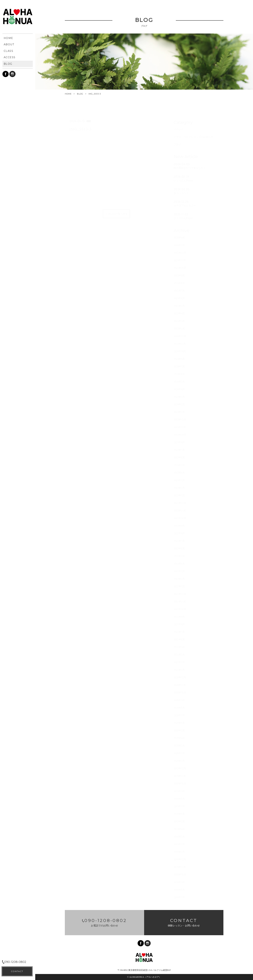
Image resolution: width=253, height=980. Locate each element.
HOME (68, 94)
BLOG (80, 94)
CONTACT (17, 971)
